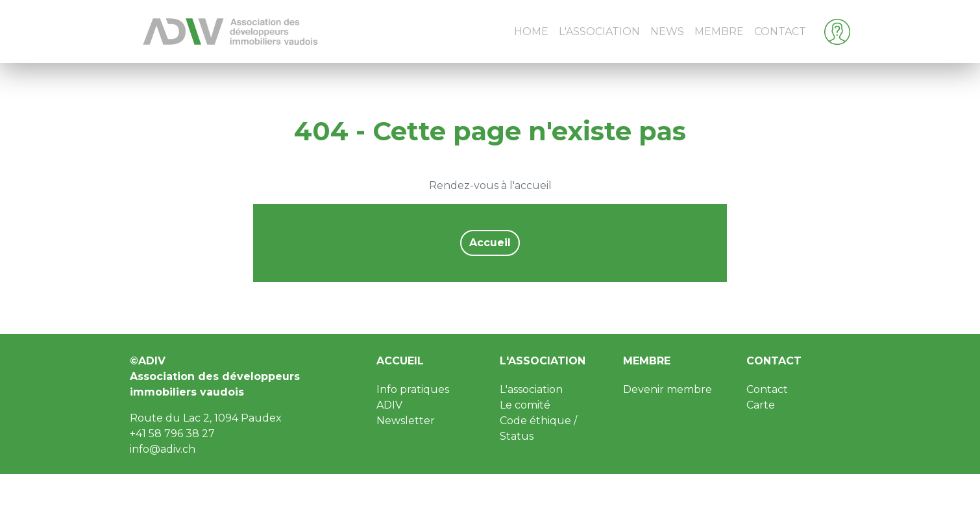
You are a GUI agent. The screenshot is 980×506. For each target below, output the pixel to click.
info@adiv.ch (163, 449)
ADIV (389, 405)
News (667, 32)
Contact (780, 32)
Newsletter (406, 421)
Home (531, 32)
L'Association (599, 32)
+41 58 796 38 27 (172, 434)
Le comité (525, 405)
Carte (761, 405)
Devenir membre (668, 389)
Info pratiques (413, 389)
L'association (543, 361)
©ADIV (148, 361)
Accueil (490, 243)
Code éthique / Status (538, 428)
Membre (719, 32)
